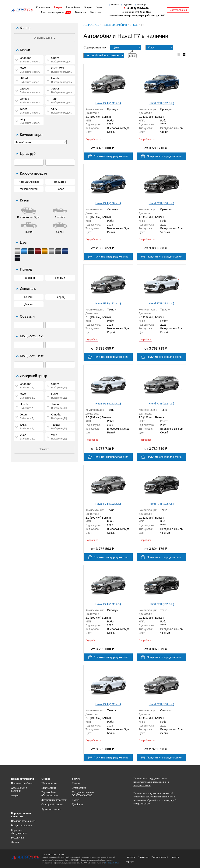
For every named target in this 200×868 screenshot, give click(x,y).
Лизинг (15, 842)
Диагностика (49, 788)
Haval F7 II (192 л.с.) (108, 103)
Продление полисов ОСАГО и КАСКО (83, 794)
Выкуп (75, 800)
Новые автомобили (22, 783)
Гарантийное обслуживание (49, 794)
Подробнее (92, 139)
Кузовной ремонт (51, 809)
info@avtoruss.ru (142, 785)
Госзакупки (18, 838)
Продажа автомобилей (24, 821)
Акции (15, 795)
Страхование (79, 788)
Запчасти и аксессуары (54, 800)
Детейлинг (78, 805)
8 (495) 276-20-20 (138, 8)
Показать (44, 449)
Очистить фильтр (44, 38)
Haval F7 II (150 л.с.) (108, 203)
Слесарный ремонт (52, 805)
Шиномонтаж (49, 783)
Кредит (76, 783)
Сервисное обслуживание (19, 832)
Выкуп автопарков (21, 826)
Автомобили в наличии (19, 789)
